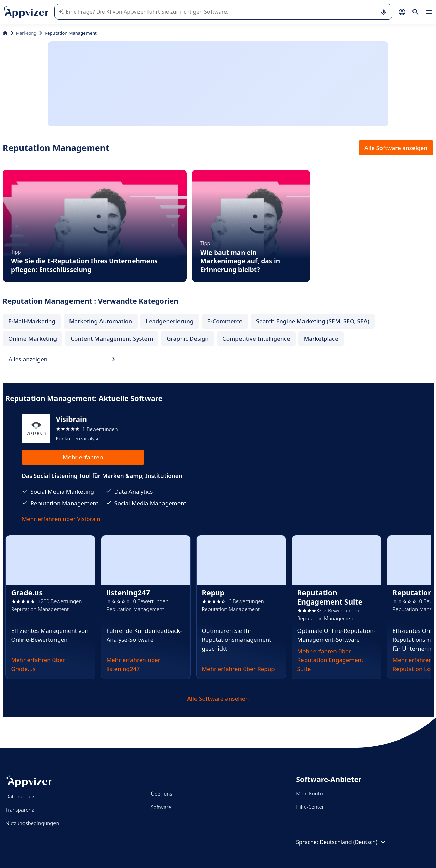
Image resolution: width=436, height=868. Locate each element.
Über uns (162, 794)
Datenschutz (20, 796)
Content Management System (112, 339)
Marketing (26, 33)
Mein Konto (309, 793)
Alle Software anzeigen (396, 148)
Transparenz (20, 810)
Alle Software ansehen (218, 698)
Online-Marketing (33, 339)
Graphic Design (188, 339)
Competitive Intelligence (256, 339)
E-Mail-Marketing (32, 321)
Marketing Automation (101, 321)
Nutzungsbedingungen (32, 823)
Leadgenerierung (170, 321)
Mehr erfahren (83, 457)
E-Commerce (225, 321)
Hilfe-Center (310, 807)
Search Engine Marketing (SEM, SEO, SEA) (313, 321)
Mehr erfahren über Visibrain (61, 519)
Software (161, 807)
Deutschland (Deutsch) (353, 842)
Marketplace (321, 339)
